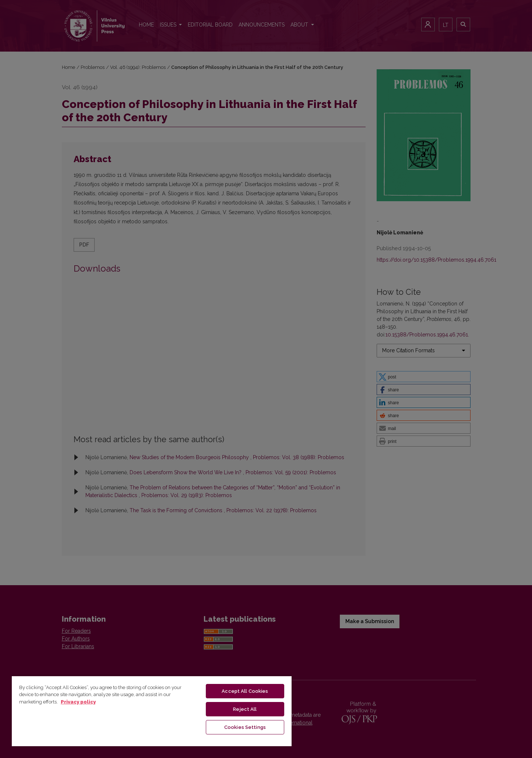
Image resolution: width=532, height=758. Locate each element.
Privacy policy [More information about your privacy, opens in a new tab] (78, 702)
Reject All (245, 709)
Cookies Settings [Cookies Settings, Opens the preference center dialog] (245, 727)
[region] (152, 711)
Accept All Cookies (245, 691)
